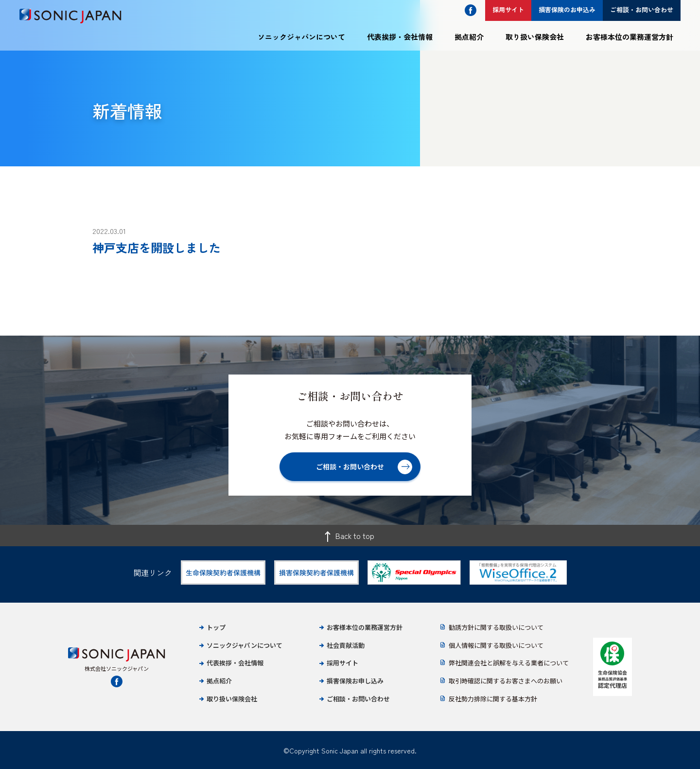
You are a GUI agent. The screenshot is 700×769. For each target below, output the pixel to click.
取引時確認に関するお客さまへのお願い (506, 681)
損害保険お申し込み (355, 681)
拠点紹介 (469, 37)
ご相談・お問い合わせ (358, 699)
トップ (216, 627)
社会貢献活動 (346, 645)
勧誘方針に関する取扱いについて (496, 627)
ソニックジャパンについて (301, 37)
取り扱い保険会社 (535, 37)
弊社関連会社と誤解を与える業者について (509, 663)
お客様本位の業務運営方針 (630, 37)
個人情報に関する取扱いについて (496, 645)
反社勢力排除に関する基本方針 (493, 699)
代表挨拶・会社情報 (400, 37)
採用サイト (342, 663)
